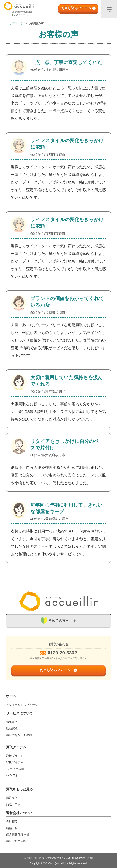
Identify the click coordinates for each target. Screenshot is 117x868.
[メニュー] (109, 9)
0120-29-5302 (62, 653)
